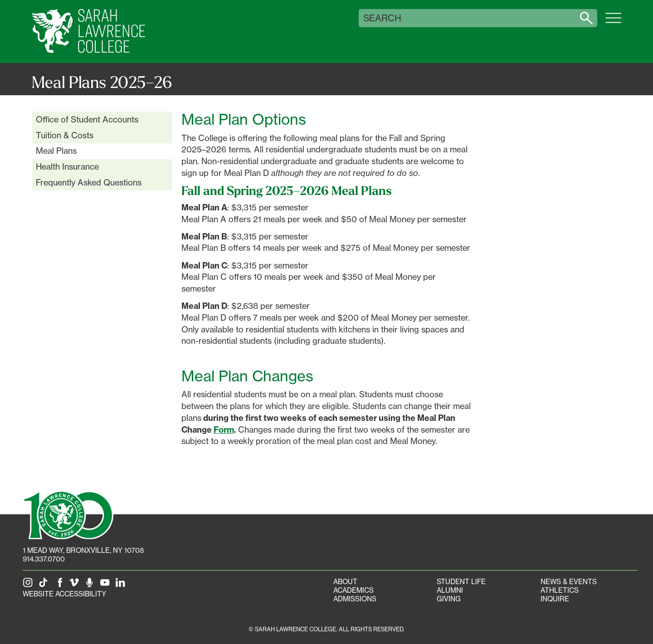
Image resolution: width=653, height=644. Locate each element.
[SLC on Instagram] (29, 585)
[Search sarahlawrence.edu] (586, 18)
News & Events (569, 582)
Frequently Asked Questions (89, 182)
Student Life (461, 582)
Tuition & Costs (65, 135)
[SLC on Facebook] (60, 585)
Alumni (450, 590)
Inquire (555, 599)
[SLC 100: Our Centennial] (68, 514)
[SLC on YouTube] (107, 585)
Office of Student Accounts (87, 119)
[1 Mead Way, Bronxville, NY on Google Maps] (83, 550)
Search (382, 18)
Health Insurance (67, 166)
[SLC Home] (88, 32)
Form (224, 430)
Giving (449, 599)
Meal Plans (56, 151)
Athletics (560, 590)
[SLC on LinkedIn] (122, 585)
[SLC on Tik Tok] (45, 585)
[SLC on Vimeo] (76, 585)
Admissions (355, 599)
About (345, 582)
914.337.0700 (44, 559)
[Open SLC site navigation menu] (613, 23)
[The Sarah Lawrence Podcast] (91, 585)
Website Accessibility (64, 594)
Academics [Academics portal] (353, 590)
